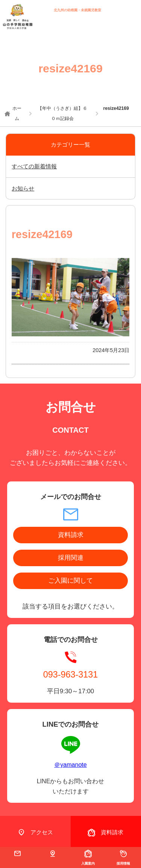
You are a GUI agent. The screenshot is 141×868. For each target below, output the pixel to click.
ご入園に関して (70, 581)
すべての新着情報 (34, 166)
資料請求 (71, 535)
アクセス (42, 832)
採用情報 (123, 864)
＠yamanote (70, 765)
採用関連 (71, 558)
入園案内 (88, 864)
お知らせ (23, 188)
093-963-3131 (71, 675)
